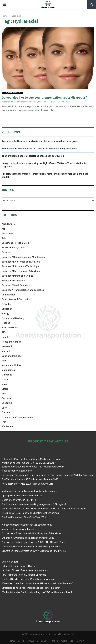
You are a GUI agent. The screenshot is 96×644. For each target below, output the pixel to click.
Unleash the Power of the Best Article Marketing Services (31, 459)
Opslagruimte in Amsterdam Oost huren (22, 496)
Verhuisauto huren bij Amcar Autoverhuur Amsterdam (29, 491)
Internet (6, 351)
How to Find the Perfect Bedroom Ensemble (24, 575)
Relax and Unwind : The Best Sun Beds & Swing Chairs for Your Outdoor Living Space (44, 509)
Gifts (4, 332)
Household (8, 346)
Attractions (7, 233)
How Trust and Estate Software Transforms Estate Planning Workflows (39, 149)
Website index (68, 641)
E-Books (6, 304)
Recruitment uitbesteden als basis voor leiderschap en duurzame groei (40, 141)
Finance (6, 323)
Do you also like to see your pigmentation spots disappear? (44, 98)
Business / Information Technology (20, 266)
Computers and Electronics (16, 299)
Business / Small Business (16, 285)
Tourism (6, 412)
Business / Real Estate (13, 281)
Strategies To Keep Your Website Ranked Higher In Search (31, 588)
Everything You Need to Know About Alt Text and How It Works (33, 467)
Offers (5, 389)
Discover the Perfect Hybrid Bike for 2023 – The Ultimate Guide (33, 542)
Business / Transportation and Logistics (23, 290)
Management (9, 370)
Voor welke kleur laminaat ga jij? (18, 529)
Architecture (8, 224)
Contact (81, 641)
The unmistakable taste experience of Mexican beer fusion (33, 156)
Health (5, 337)
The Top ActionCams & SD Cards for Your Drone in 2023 (30, 479)
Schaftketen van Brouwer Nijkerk (18, 566)
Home (12, 641)
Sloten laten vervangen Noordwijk (19, 500)
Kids (4, 361)
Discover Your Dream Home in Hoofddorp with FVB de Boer (31, 533)
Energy (5, 314)
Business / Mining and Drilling (17, 276)
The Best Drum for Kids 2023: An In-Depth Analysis (27, 484)
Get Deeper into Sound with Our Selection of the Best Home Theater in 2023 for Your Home (48, 475)
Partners (54, 641)
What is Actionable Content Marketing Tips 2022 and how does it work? (38, 592)
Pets (4, 394)
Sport (5, 408)
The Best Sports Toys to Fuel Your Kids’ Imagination (28, 579)
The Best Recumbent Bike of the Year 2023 (24, 517)
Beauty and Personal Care (12, 93)
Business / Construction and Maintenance (24, 257)
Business (7, 252)
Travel (5, 422)
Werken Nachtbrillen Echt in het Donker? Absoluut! (27, 525)
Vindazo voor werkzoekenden (17, 471)
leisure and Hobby (11, 365)
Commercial (8, 295)
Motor (5, 380)
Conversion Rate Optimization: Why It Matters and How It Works (34, 551)
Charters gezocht (10, 562)
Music (5, 384)
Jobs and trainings (12, 356)
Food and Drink (10, 328)
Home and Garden (11, 342)
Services (6, 398)
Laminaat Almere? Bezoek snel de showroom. (25, 570)
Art (3, 229)
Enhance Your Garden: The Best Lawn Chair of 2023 (28, 538)
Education (7, 309)
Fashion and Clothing (13, 318)
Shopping (7, 403)
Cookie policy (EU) (26, 641)
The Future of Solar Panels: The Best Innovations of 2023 (31, 513)
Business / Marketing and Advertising (21, 271)
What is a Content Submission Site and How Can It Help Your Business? (37, 583)
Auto (4, 238)
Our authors (42, 641)
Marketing (7, 375)
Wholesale (7, 426)
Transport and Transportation (17, 417)
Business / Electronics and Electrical (21, 262)
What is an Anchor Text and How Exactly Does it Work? (29, 463)
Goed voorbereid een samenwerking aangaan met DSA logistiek (34, 504)
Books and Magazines (13, 248)
